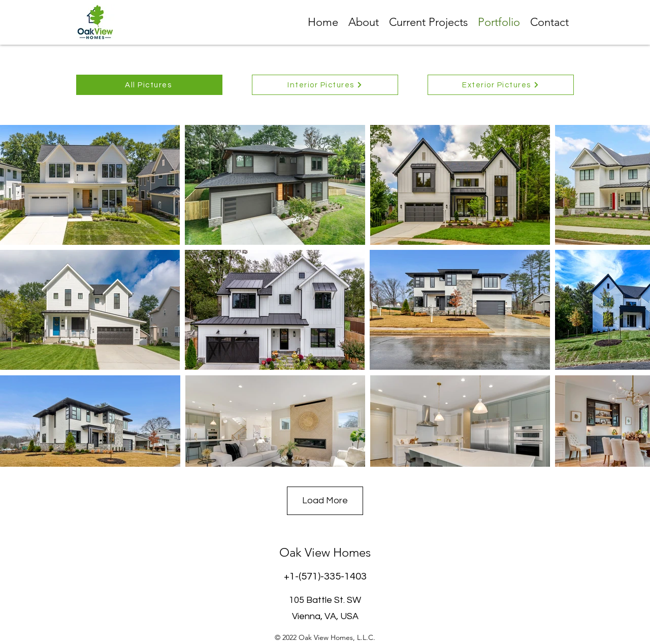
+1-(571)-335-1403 (325, 576)
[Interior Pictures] (325, 85)
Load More (325, 501)
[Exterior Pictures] (501, 85)
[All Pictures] (149, 85)
